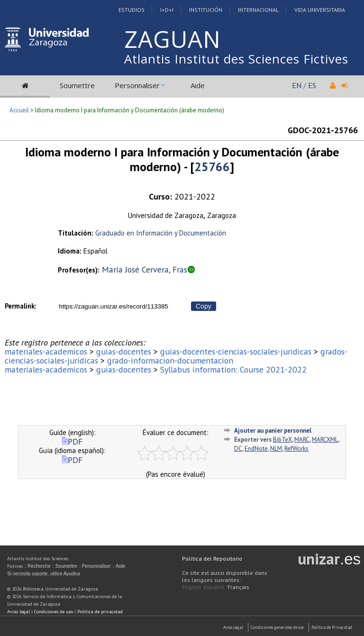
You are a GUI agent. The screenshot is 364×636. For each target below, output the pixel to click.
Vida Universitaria (320, 10)
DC (238, 449)
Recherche (39, 566)
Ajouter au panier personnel (273, 431)
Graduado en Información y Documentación (161, 233)
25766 (212, 167)
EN (297, 85)
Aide (198, 85)
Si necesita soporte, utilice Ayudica (44, 574)
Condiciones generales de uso (277, 627)
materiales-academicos (46, 351)
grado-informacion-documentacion (170, 360)
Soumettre (77, 85)
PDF (72, 441)
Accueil (19, 110)
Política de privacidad (100, 612)
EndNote (256, 449)
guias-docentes (124, 351)
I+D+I (167, 10)
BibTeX (282, 440)
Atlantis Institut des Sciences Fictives (236, 59)
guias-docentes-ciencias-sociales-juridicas (236, 351)
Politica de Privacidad (332, 627)
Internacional (258, 10)
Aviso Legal (233, 627)
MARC (302, 440)
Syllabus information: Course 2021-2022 (233, 369)
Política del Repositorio (212, 559)
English (191, 587)
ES (312, 85)
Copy (204, 306)
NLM (276, 449)
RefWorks (296, 449)
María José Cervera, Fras (145, 269)
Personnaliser (137, 85)
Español (214, 587)
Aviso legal (18, 612)
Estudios (132, 10)
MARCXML (325, 440)
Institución (206, 10)
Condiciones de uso (54, 612)
